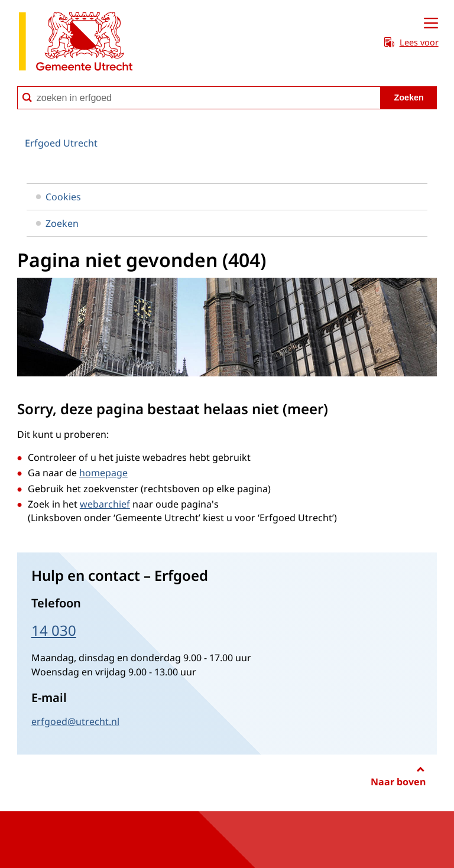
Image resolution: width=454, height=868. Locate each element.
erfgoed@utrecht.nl (75, 721)
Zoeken (57, 223)
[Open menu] (431, 24)
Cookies (59, 197)
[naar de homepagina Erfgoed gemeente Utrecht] (76, 43)
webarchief (105, 504)
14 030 (54, 630)
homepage (103, 473)
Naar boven (398, 782)
